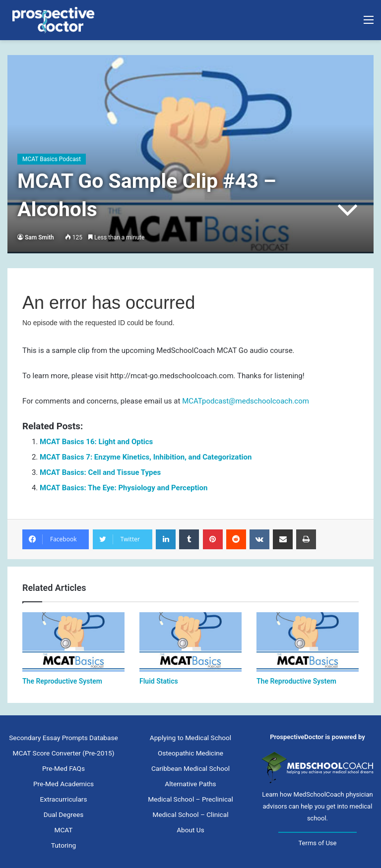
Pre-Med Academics (63, 784)
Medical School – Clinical (190, 814)
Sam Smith (39, 237)
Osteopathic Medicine (190, 753)
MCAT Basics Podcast (52, 159)
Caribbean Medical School (190, 768)
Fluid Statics (159, 681)
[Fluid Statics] (190, 642)
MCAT (64, 830)
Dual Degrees (63, 814)
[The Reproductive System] (73, 642)
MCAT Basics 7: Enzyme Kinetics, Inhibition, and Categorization (146, 457)
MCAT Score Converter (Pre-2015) (63, 753)
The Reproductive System (62, 681)
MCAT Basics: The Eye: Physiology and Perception (124, 488)
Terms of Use (317, 843)
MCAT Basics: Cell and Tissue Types (100, 472)
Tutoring (63, 845)
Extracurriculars (63, 799)
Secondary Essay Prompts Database (63, 738)
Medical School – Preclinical (190, 799)
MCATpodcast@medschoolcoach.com (246, 401)
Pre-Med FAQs (63, 768)
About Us (190, 830)
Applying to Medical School (190, 738)
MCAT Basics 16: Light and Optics (96, 442)
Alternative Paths (190, 784)
